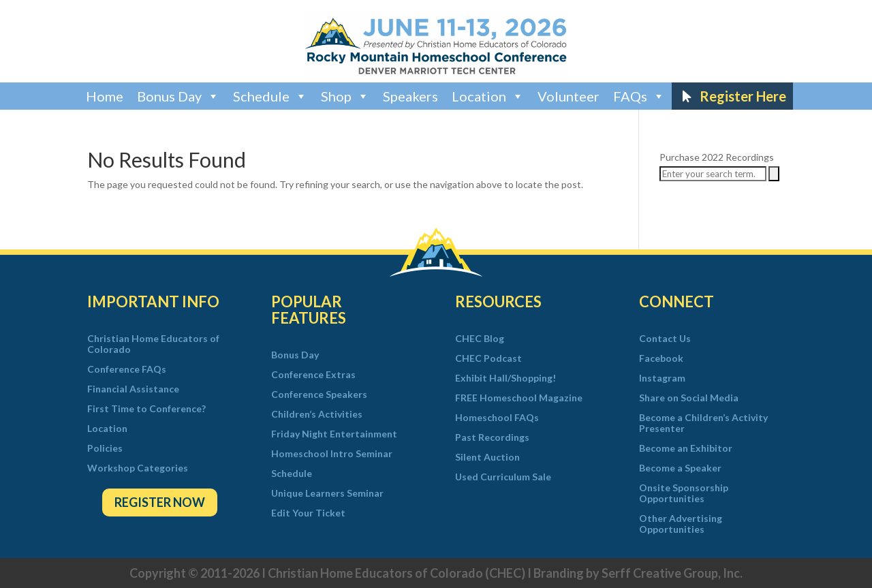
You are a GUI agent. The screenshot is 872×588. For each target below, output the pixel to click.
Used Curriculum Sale (503, 477)
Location (488, 96)
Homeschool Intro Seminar (332, 454)
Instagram (662, 378)
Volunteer (569, 96)
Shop (345, 96)
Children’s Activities (317, 414)
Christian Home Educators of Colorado (153, 344)
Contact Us (665, 339)
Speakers (410, 96)
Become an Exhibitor (686, 448)
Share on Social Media (689, 398)
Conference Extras (313, 375)
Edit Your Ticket (308, 513)
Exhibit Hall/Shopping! (505, 378)
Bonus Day (178, 96)
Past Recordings (492, 437)
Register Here (743, 96)
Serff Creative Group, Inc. (672, 573)
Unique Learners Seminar (327, 493)
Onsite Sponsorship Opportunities (684, 493)
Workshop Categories (138, 468)
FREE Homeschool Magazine (519, 398)
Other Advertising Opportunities (681, 524)
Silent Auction (487, 457)
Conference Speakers (319, 394)
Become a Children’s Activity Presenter (703, 423)
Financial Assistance (133, 389)
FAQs (639, 96)
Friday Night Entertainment (334, 434)
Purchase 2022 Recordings (717, 157)
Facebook (661, 358)
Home (105, 96)
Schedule (270, 96)
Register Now (160, 502)
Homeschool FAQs (497, 418)
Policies (105, 448)
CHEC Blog (480, 339)
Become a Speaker (680, 468)
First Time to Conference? (146, 409)
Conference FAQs (127, 369)
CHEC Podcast (488, 358)
